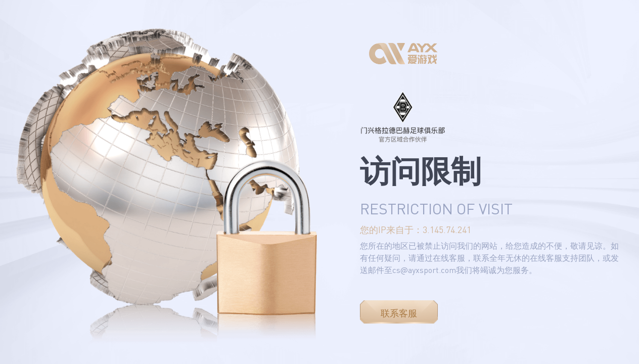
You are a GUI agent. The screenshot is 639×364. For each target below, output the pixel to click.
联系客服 (399, 313)
